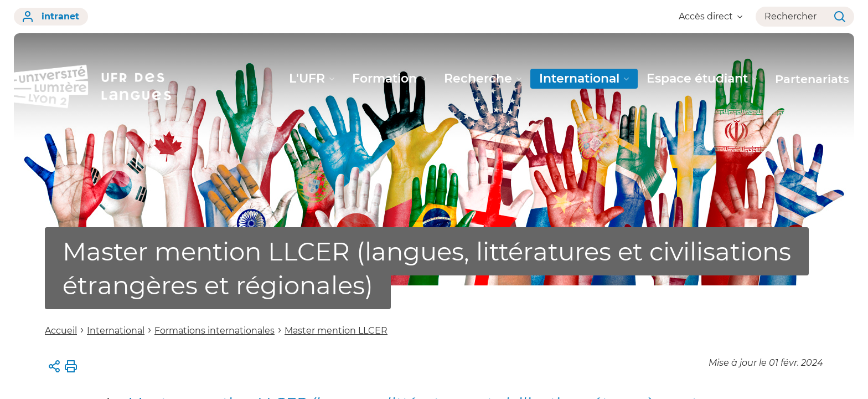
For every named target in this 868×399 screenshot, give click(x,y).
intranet (51, 17)
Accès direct (711, 16)
